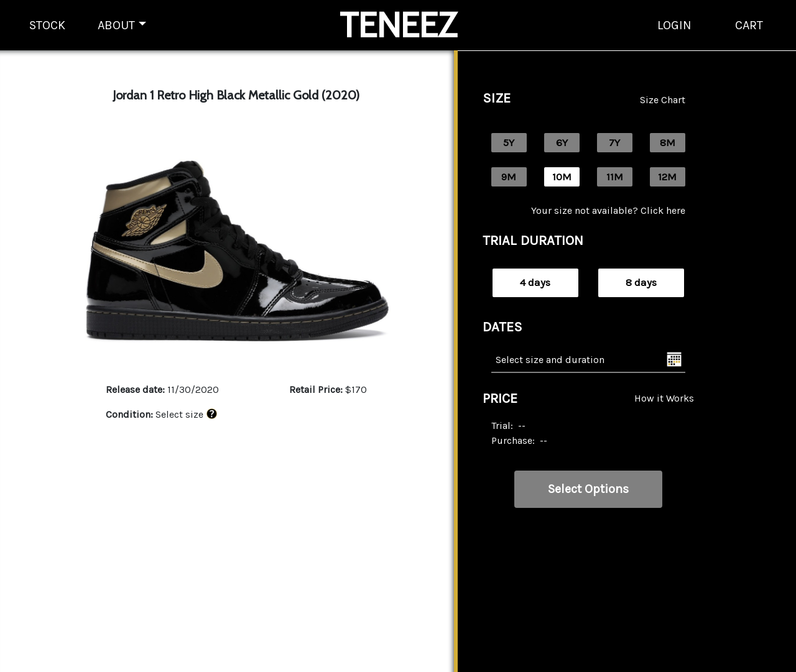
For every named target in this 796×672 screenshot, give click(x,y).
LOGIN (674, 25)
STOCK (47, 25)
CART (749, 25)
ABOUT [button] (116, 25)
